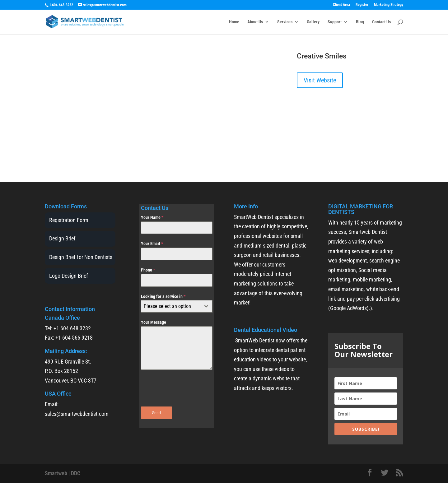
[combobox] (177, 306)
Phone (148, 270)
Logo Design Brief (69, 276)
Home (234, 22)
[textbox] (171, 306)
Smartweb (56, 473)
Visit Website (320, 80)
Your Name (152, 217)
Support (335, 22)
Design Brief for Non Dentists (81, 257)
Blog (360, 22)
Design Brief (62, 238)
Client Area (341, 5)
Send (156, 413)
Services (285, 22)
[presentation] (177, 388)
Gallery (313, 22)
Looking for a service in (163, 296)
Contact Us (381, 22)
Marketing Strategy (389, 5)
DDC (76, 473)
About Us (255, 22)
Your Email (152, 244)
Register (362, 5)
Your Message (154, 322)
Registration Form (69, 220)
